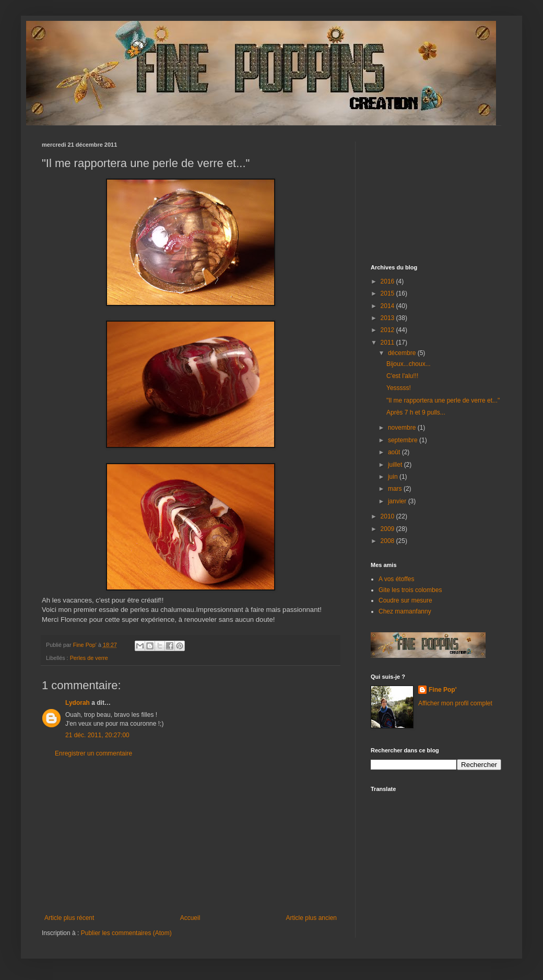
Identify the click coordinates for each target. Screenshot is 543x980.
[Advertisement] (191, 836)
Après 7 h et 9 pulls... (416, 412)
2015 (388, 293)
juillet (396, 465)
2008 (388, 541)
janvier (398, 501)
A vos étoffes (397, 579)
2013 (388, 318)
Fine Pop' (443, 690)
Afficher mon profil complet (455, 703)
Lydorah (78, 703)
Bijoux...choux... (409, 364)
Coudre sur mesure (405, 600)
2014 (388, 306)
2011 (388, 343)
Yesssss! (399, 388)
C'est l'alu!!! (402, 376)
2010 (388, 516)
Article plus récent (69, 918)
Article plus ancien (311, 918)
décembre (403, 353)
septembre (404, 440)
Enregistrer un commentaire (93, 753)
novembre (403, 428)
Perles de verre (89, 658)
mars (396, 489)
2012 (388, 330)
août (395, 452)
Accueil (190, 918)
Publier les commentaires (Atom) (126, 933)
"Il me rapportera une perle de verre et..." (443, 400)
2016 (388, 281)
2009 (388, 529)
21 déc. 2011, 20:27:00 (97, 735)
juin (394, 477)
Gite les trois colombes (410, 590)
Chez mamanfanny (405, 611)
